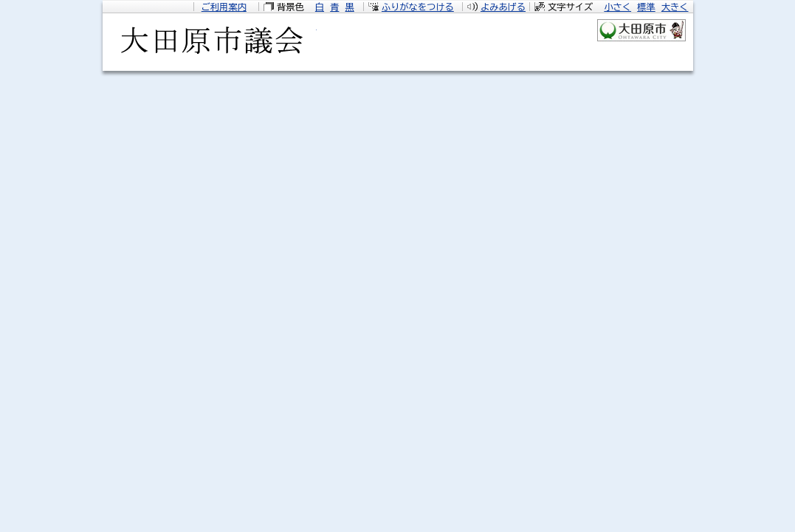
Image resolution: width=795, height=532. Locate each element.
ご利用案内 (224, 7)
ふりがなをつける (418, 7)
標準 (646, 7)
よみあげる (503, 7)
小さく (617, 7)
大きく (675, 7)
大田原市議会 (210, 45)
